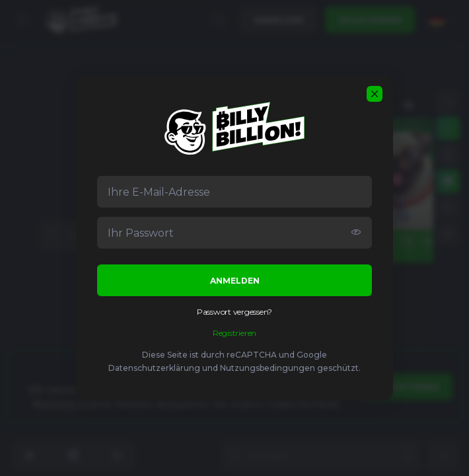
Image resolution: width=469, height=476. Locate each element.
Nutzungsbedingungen (268, 368)
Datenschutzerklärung (154, 368)
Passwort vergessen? (234, 312)
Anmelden (235, 281)
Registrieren (234, 333)
